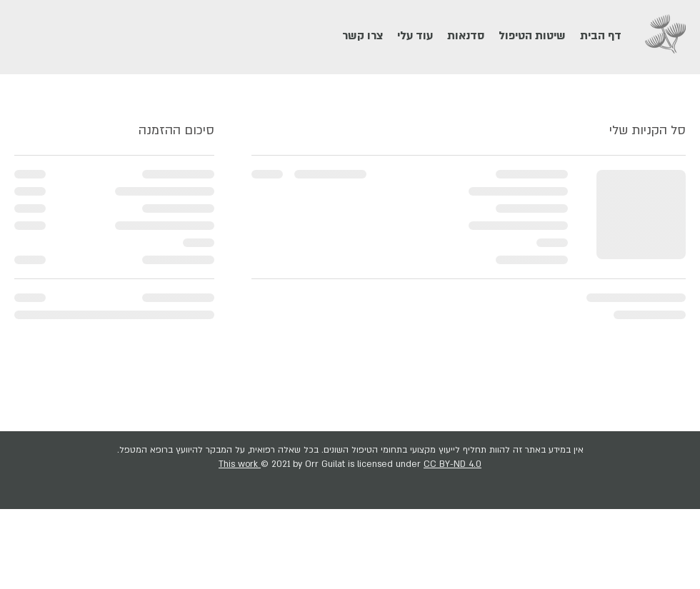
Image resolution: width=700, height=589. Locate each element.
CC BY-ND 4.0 (452, 464)
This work (240, 464)
